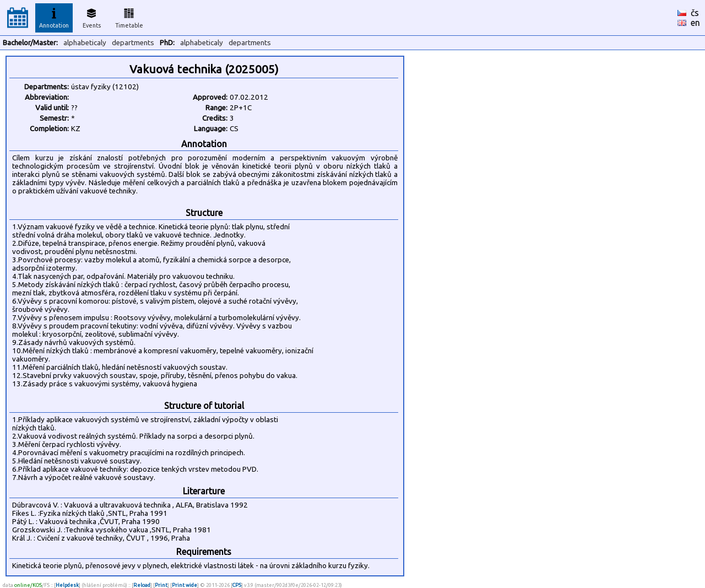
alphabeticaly (85, 43)
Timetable (129, 17)
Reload (142, 585)
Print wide (185, 585)
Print (161, 585)
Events (92, 17)
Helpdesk (67, 585)
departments (133, 43)
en (695, 23)
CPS (237, 585)
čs (695, 13)
